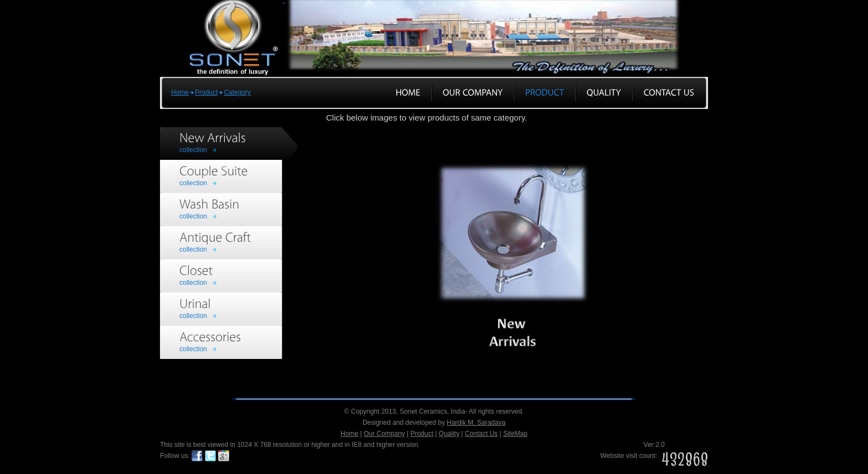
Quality (449, 434)
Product (206, 92)
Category (237, 92)
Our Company (384, 434)
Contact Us (481, 434)
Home (180, 92)
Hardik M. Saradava (476, 423)
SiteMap (515, 434)
